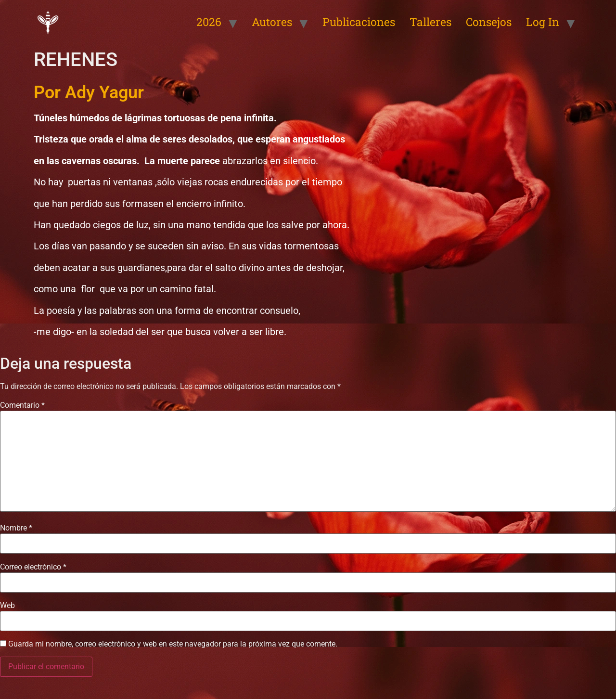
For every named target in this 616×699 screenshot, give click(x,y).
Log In (543, 22)
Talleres (430, 22)
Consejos (489, 22)
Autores (272, 22)
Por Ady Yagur (89, 92)
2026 (209, 22)
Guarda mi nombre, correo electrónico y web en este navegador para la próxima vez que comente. (173, 644)
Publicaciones (359, 22)
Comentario (22, 405)
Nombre (16, 528)
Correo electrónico (33, 567)
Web (7, 606)
